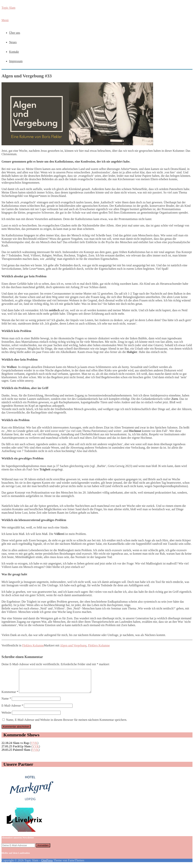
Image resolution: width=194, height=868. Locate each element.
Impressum (16, 61)
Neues (13, 42)
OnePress (47, 865)
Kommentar (10, 696)
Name (6, 703)
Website (6, 717)
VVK (34, 747)
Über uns (15, 33)
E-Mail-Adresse (12, 710)
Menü (5, 20)
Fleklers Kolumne (33, 645)
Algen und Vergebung (73, 645)
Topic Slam (8, 8)
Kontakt (14, 52)
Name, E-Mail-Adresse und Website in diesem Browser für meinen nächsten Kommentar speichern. (67, 724)
